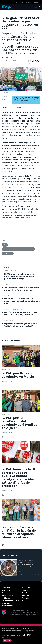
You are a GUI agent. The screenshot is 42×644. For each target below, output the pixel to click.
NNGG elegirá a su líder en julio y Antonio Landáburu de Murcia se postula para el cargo (20, 276)
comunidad (8, 321)
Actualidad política (11, 271)
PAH (3, 14)
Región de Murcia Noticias (14, 309)
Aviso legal (6, 603)
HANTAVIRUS (12, 1)
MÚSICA (21, 571)
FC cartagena (36, 2)
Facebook (26, 593)
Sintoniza (6, 590)
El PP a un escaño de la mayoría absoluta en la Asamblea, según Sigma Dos (22, 301)
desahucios (8, 253)
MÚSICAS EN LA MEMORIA (27, 561)
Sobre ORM (6, 588)
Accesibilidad (7, 606)
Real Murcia (30, 2)
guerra (7, 285)
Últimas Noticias (25, 2)
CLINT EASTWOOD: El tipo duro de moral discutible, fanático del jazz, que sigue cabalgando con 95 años (28, 565)
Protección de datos (10, 600)
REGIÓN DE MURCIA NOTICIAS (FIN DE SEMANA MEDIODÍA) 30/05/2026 (21, 314)
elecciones (8, 296)
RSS (24, 600)
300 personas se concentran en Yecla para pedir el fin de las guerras (22, 289)
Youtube (26, 598)
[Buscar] (39, 7)
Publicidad (6, 593)
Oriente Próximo (19, 2)
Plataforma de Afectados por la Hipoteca (18, 249)
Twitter (25, 590)
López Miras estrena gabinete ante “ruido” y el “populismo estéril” (21, 325)
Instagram (27, 595)
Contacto (26, 588)
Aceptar (7, 641)
